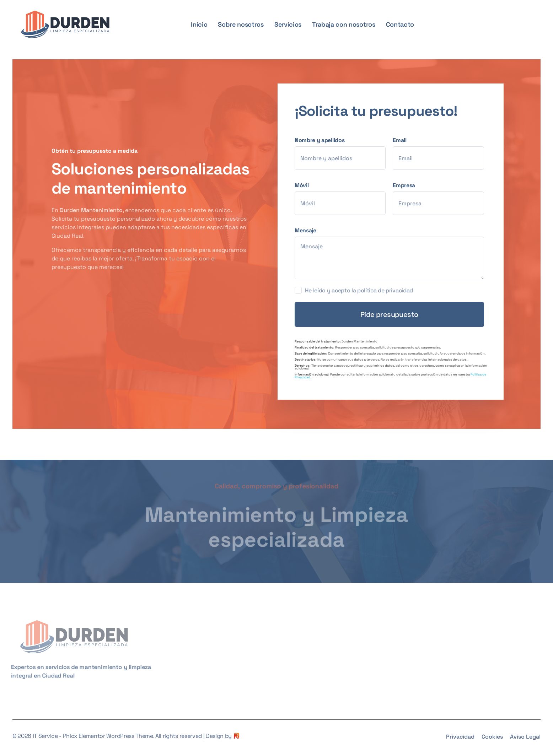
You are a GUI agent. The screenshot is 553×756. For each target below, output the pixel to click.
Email (442, 153)
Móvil (344, 198)
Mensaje (393, 253)
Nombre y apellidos (344, 153)
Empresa (442, 198)
